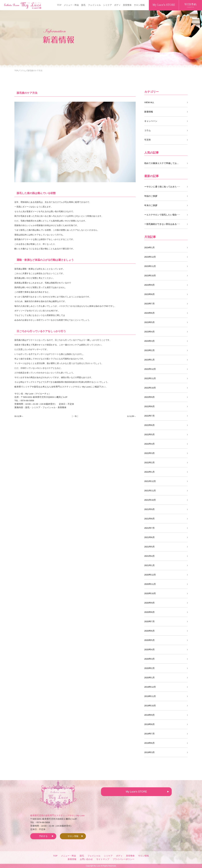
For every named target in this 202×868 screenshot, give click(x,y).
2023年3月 (149, 341)
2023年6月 (149, 313)
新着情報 (149, 112)
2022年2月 (149, 462)
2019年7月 (149, 734)
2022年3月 (149, 453)
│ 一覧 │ (75, 416)
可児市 (148, 140)
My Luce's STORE (164, 5)
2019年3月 (149, 752)
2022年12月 (150, 369)
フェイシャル (94, 5)
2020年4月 (149, 649)
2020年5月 (149, 640)
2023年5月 (149, 322)
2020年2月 (149, 668)
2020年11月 (150, 584)
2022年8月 (149, 406)
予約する (43, 836)
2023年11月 (150, 266)
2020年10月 (150, 593)
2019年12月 (150, 687)
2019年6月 (149, 743)
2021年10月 (150, 500)
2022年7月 (149, 416)
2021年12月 (150, 481)
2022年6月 (149, 425)
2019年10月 (150, 706)
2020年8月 (149, 612)
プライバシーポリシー (124, 859)
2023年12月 (150, 257)
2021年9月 (149, 509)
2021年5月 (149, 547)
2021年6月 (149, 537)
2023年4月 (149, 332)
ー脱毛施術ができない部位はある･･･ (162, 224)
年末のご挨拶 (151, 205)
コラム (148, 130)
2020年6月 (149, 631)
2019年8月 (149, 724)
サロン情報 (139, 5)
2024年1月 (149, 247)
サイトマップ (103, 859)
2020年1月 (149, 678)
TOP (59, 5)
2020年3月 (149, 659)
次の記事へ (131, 416)
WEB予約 (190, 5)
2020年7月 (149, 621)
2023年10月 (150, 276)
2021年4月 (149, 556)
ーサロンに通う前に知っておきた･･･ (162, 187)
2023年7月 (149, 304)
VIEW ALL (149, 102)
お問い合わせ (86, 859)
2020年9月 (149, 603)
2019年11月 (150, 696)
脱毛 (83, 5)
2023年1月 (149, 360)
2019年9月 (149, 715)
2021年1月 (149, 565)
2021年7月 (149, 528)
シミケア (107, 5)
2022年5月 (149, 434)
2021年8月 (149, 519)
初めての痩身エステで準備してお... (161, 163)
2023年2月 (149, 350)
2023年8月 (149, 294)
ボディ (117, 5)
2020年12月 (150, 575)
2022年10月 (150, 388)
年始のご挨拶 (151, 196)
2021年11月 (150, 491)
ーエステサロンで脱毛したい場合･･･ (162, 215)
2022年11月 (150, 378)
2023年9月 (149, 285)
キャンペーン (151, 121)
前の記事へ (19, 416)
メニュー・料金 (71, 5)
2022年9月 (149, 397)
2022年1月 (149, 472)
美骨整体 (127, 5)
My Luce (97, 866)
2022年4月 (149, 444)
